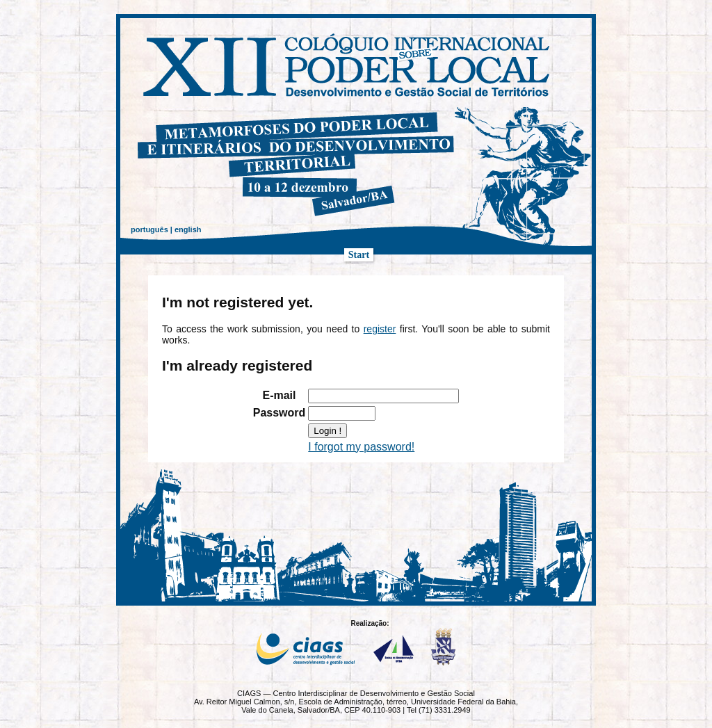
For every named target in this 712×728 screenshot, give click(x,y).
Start (359, 255)
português (149, 229)
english (188, 229)
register (380, 329)
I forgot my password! (361, 447)
